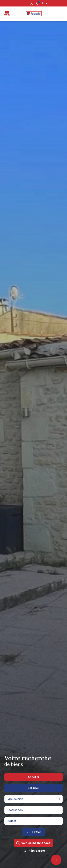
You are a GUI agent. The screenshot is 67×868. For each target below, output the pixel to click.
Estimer (33, 788)
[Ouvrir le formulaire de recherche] (34, 832)
